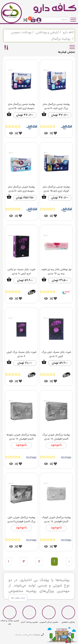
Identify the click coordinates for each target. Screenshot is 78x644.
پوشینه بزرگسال (61, 39)
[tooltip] (25, 20)
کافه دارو (68, 32)
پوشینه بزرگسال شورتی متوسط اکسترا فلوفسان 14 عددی (21, 435)
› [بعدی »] (9, 562)
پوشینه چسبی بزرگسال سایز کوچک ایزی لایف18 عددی (56, 187)
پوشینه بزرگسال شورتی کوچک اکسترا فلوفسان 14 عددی (56, 518)
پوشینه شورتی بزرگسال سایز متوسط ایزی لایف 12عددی (21, 187)
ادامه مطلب (18, 598)
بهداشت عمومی (21, 32)
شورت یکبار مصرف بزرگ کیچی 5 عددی (21, 353)
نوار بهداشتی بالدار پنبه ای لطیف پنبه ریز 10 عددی (56, 270)
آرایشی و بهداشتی (47, 32)
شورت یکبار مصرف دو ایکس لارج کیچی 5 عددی (21, 270)
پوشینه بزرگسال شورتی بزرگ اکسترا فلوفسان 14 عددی (56, 435)
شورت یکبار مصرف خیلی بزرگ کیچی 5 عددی (56, 353)
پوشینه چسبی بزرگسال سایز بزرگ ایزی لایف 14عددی (56, 105)
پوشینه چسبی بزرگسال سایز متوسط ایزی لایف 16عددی (21, 105)
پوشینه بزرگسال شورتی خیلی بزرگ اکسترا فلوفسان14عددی (21, 518)
